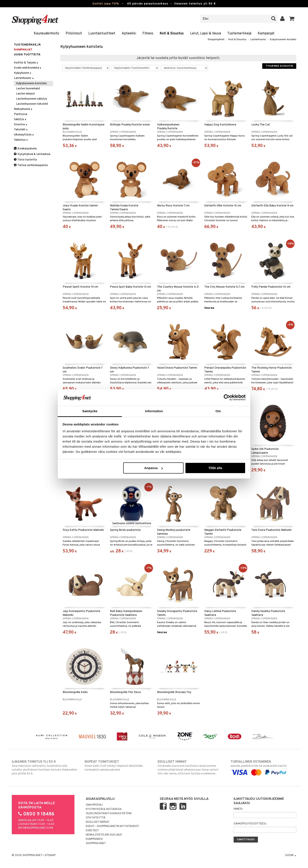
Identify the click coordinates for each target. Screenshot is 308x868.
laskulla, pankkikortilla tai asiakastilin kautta (263, 767)
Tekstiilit (21, 130)
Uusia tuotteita (27, 55)
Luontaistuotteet (102, 34)
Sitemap (50, 855)
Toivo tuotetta (25, 160)
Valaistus (21, 140)
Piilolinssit (74, 34)
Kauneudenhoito (47, 34)
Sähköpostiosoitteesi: (250, 824)
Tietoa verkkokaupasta (31, 165)
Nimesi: (238, 809)
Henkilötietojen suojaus (104, 835)
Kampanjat (266, 34)
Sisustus (21, 124)
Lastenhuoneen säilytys (32, 99)
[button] (292, 19)
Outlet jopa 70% (106, 4)
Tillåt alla (215, 468)
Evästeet (92, 831)
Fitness (148, 34)
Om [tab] (218, 411)
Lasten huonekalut (28, 89)
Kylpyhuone (23, 73)
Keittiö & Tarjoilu (26, 63)
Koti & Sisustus (172, 34)
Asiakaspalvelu (25, 149)
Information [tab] (154, 411)
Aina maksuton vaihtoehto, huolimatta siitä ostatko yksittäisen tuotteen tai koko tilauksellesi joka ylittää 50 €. (45, 768)
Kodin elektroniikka (28, 68)
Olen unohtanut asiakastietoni (109, 814)
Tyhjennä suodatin (279, 66)
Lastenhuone (258, 40)
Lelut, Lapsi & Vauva (206, 34)
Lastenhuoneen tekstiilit (32, 104)
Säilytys (20, 119)
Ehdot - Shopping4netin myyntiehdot (112, 826)
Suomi (291, 855)
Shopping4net (216, 40)
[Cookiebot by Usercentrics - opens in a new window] (227, 397)
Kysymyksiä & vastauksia (32, 154)
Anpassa (153, 468)
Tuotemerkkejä (239, 34)
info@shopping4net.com (36, 828)
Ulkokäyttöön (24, 135)
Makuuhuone (23, 109)
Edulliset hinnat (98, 822)
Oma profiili (94, 805)
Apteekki (129, 34)
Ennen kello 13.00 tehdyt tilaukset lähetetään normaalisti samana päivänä (118, 766)
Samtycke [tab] (90, 411)
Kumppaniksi (94, 839)
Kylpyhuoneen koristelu (283, 40)
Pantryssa (21, 114)
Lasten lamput (25, 94)
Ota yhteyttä (96, 818)
